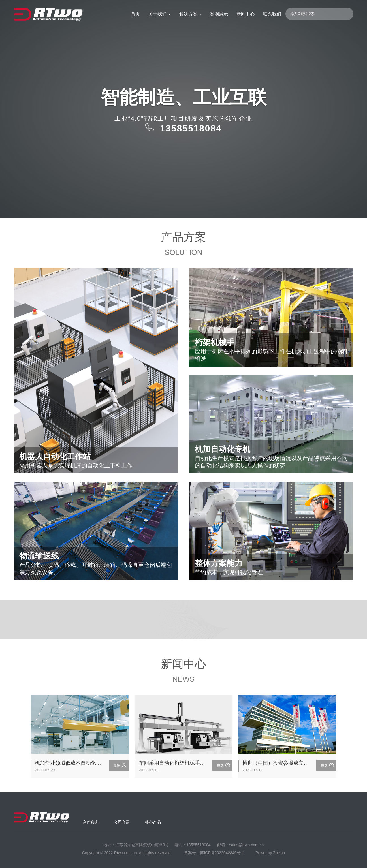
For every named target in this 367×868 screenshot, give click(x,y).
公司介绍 (122, 822)
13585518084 (199, 845)
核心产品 (153, 822)
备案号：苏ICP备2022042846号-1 (214, 853)
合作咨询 (91, 822)
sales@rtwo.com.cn (246, 845)
